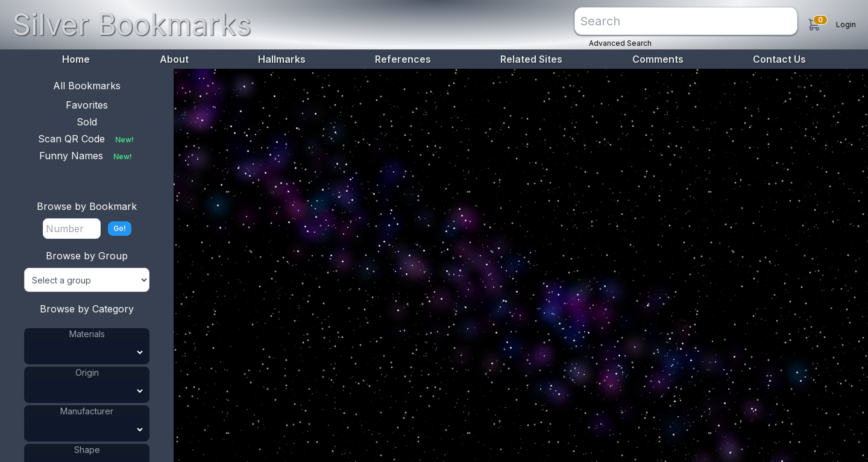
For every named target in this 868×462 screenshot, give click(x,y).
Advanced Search (620, 43)
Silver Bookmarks (132, 24)
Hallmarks (282, 59)
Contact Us (779, 59)
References (403, 59)
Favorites (87, 105)
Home (76, 59)
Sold (87, 122)
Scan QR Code (87, 139)
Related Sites (531, 59)
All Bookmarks (87, 86)
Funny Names (87, 156)
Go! (120, 228)
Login (846, 24)
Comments (658, 59)
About (174, 59)
